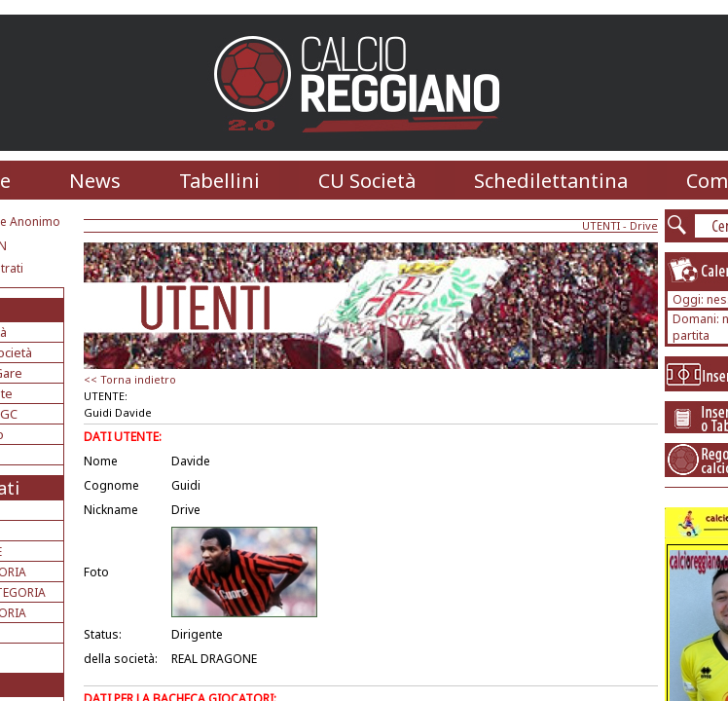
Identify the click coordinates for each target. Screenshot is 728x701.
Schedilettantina (551, 181)
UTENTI (601, 225)
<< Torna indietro (130, 379)
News (95, 181)
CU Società (367, 181)
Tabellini (219, 181)
